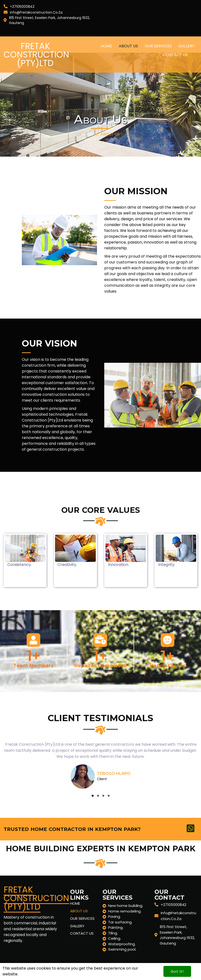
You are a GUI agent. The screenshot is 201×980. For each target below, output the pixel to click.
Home (87, 134)
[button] (93, 796)
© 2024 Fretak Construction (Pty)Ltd (39, 970)
